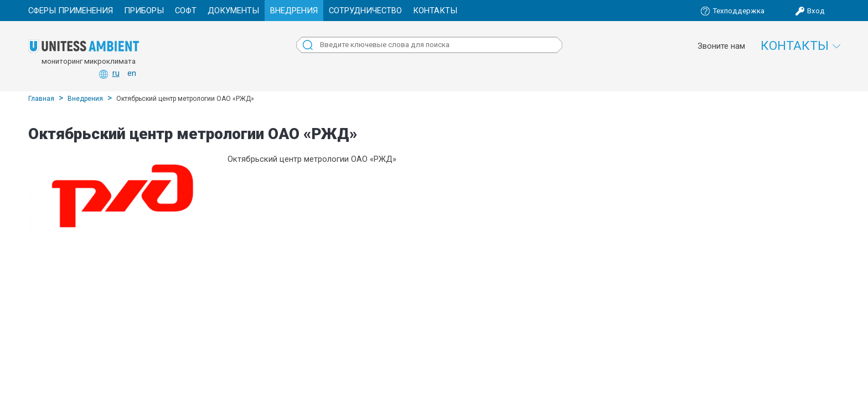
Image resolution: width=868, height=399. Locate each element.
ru (116, 73)
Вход (816, 11)
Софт (186, 11)
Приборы (144, 11)
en (132, 73)
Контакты (435, 11)
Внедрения (294, 11)
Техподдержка (738, 11)
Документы (233, 11)
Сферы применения (71, 11)
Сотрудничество (365, 11)
